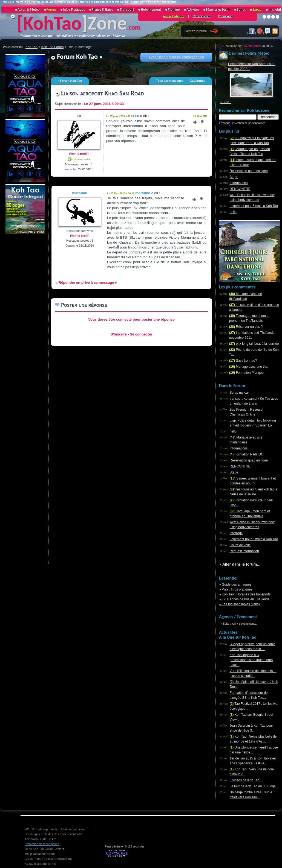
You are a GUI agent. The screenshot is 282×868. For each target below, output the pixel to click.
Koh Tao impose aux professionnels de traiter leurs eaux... (251, 660)
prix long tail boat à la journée (254, 344)
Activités (193, 9)
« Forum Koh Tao (70, 81)
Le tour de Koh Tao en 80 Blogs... (254, 786)
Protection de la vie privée (42, 844)
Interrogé (236, 533)
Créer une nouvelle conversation (176, 57)
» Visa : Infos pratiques (236, 589)
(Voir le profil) (79, 154)
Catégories (198, 81)
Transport (127, 9)
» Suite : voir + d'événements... (239, 624)
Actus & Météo (29, 9)
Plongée (174, 9)
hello (233, 212)
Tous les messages (170, 81)
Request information (244, 551)
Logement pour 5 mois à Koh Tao (254, 206)
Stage (234, 177)
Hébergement (151, 9)
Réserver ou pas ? (246, 327)
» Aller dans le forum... (240, 564)
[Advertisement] (25, 317)
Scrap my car (239, 393)
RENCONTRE (240, 189)
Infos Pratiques (74, 9)
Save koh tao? (243, 361)
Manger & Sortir (218, 9)
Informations (239, 183)
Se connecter (141, 334)
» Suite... (226, 102)
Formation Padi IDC (247, 454)
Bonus (241, 9)
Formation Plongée (246, 373)
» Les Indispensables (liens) (239, 604)
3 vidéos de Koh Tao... (246, 780)
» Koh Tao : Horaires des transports (245, 594)
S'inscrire (119, 334)
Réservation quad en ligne (249, 171)
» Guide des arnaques (235, 584)
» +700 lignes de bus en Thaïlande (244, 599)
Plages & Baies (102, 9)
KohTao (52, 23)
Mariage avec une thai (249, 367)
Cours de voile (240, 545)
